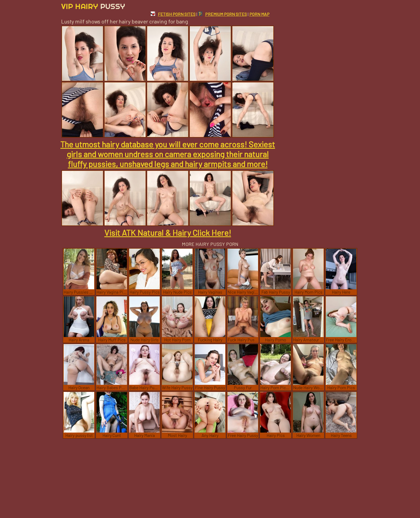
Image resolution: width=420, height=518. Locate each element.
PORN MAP (259, 14)
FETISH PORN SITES (173, 14)
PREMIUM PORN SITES (222, 14)
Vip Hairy (93, 6)
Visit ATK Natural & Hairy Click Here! (168, 233)
